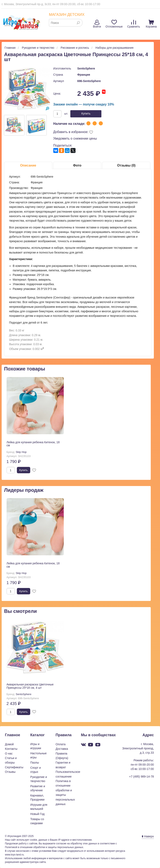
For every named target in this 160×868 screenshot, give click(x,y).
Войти (97, 24)
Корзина (151, 24)
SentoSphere (86, 68)
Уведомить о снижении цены (75, 138)
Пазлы (35, 763)
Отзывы (10, 772)
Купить (86, 113)
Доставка (62, 749)
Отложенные (114, 24)
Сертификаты (14, 767)
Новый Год (37, 814)
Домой (9, 744)
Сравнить (133, 24)
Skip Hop (21, 452)
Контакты (11, 749)
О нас (9, 753)
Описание (28, 165)
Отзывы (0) (126, 165)
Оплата (60, 744)
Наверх (148, 836)
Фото (77, 165)
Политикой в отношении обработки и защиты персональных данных (44, 847)
